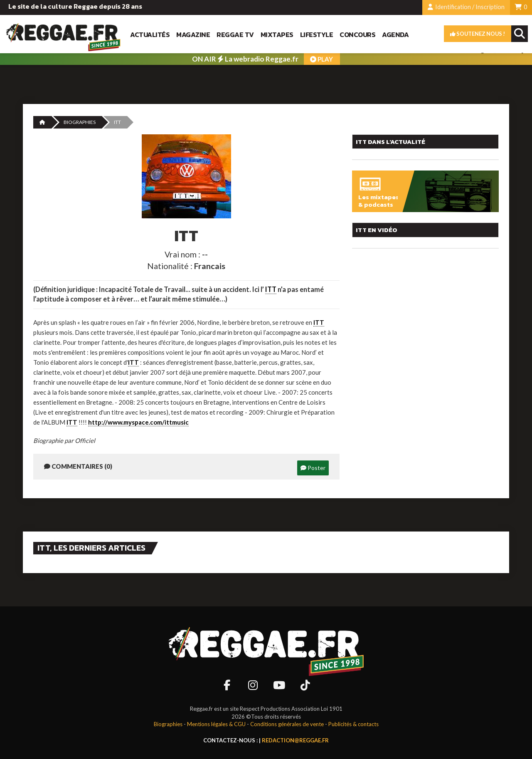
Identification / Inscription (466, 7)
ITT (271, 289)
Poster (313, 468)
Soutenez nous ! (478, 34)
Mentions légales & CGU (216, 724)
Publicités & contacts (353, 724)
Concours (357, 35)
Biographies (80, 122)
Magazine (193, 35)
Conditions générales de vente (287, 724)
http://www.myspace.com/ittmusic (138, 422)
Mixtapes (277, 35)
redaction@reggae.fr (295, 740)
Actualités (150, 35)
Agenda (395, 35)
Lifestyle (317, 35)
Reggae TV (235, 35)
